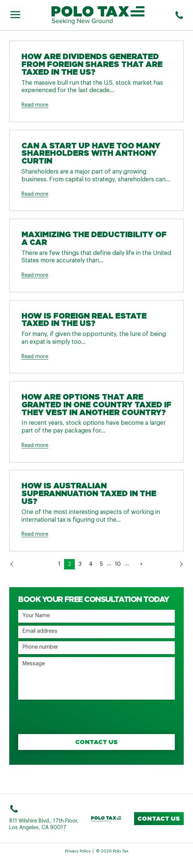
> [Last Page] (141, 564)
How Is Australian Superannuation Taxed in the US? (89, 493)
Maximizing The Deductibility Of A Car (94, 238)
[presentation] (74, 717)
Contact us (159, 818)
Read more (35, 105)
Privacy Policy (78, 851)
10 (118, 564)
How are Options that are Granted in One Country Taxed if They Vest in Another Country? (96, 405)
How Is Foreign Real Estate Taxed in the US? (84, 320)
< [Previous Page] (51, 564)
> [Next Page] (133, 564)
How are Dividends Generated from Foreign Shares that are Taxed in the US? (92, 64)
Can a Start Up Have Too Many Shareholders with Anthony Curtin (91, 153)
